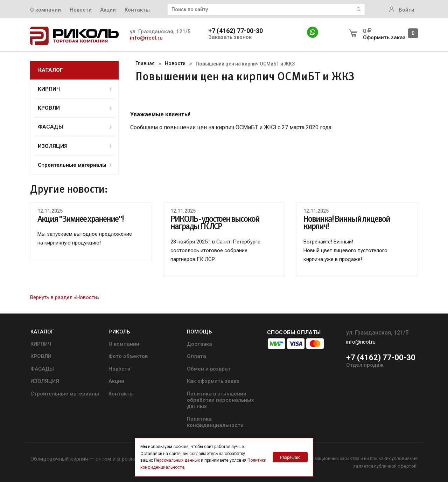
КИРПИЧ (75, 89)
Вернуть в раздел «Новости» (65, 298)
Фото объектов (128, 356)
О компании (45, 10)
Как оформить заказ (213, 381)
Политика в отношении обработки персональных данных (220, 400)
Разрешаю (290, 457)
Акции (108, 10)
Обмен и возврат (209, 369)
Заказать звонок (230, 37)
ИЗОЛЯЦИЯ (75, 146)
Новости (81, 10)
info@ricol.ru (146, 38)
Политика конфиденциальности (215, 422)
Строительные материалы (75, 165)
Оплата (197, 356)
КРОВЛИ (75, 108)
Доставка (199, 344)
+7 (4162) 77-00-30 (236, 31)
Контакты (137, 10)
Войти (402, 10)
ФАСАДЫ (75, 127)
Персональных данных (177, 460)
